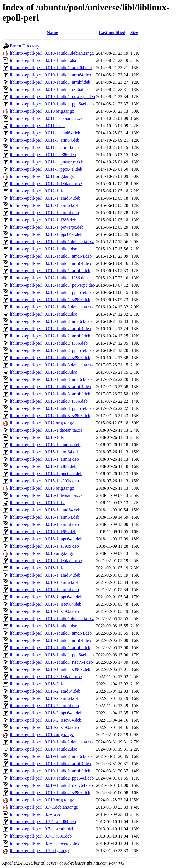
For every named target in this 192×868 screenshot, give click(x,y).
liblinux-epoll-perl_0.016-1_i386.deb (43, 532)
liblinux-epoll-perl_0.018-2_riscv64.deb (46, 720)
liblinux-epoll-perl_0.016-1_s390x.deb (44, 546)
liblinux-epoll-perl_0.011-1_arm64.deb (45, 140)
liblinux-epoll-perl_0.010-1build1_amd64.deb (51, 68)
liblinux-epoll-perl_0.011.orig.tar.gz (42, 176)
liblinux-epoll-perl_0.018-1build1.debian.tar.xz (52, 619)
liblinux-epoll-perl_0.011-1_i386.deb (43, 155)
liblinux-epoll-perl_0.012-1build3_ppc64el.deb (52, 408)
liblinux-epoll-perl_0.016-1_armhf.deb (44, 524)
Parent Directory (25, 46)
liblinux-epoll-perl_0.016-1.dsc (38, 503)
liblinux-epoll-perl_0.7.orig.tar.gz (40, 851)
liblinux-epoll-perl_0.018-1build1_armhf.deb (50, 648)
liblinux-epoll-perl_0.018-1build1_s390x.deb (50, 669)
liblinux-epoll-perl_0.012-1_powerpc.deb (47, 227)
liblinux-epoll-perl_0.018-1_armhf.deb (44, 590)
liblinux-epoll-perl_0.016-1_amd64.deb (45, 510)
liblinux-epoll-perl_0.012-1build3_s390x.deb (50, 416)
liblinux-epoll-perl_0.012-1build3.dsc (43, 372)
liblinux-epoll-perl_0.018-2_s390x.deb (44, 727)
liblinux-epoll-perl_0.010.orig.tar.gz (42, 111)
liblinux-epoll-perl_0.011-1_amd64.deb (45, 133)
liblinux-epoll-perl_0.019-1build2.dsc (43, 749)
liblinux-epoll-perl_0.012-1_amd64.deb (45, 198)
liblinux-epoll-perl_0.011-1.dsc (37, 126)
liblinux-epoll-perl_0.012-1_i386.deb (43, 220)
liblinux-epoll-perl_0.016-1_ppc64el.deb (46, 539)
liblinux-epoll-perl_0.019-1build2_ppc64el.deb (52, 778)
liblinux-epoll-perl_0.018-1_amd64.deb (45, 575)
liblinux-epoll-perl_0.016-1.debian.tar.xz (46, 495)
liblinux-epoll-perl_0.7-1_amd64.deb (43, 822)
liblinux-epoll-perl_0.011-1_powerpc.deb (47, 162)
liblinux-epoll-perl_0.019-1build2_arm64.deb (50, 764)
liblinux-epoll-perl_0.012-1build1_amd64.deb (51, 256)
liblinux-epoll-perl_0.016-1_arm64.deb (45, 517)
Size (134, 32)
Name (52, 32)
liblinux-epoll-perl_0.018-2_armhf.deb (44, 706)
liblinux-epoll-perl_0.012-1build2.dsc (43, 314)
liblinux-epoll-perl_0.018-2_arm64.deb (45, 698)
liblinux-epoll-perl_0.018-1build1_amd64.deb (51, 633)
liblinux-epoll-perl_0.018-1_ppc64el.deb (46, 597)
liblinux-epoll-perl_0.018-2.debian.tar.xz (46, 677)
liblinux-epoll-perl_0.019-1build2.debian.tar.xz (52, 742)
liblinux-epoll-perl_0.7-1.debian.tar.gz (44, 807)
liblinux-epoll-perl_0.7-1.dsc (35, 814)
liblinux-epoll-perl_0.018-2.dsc (38, 684)
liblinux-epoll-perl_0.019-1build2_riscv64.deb (51, 785)
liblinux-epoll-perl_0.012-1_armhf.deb (44, 213)
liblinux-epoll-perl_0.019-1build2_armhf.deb (50, 771)
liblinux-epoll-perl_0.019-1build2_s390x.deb (50, 793)
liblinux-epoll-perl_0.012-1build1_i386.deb (49, 278)
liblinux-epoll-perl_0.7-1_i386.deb (41, 836)
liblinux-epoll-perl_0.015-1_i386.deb (43, 466)
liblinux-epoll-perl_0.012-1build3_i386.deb (49, 401)
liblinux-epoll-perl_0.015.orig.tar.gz (42, 488)
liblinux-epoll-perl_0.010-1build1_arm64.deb (50, 75)
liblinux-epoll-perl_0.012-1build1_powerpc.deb (52, 285)
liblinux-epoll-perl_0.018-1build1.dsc (43, 626)
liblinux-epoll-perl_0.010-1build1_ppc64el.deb (52, 104)
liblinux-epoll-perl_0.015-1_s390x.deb (44, 481)
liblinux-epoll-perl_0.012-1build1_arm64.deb (50, 263)
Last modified (112, 32)
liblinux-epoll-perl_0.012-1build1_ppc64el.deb (52, 292)
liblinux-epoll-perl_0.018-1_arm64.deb (45, 582)
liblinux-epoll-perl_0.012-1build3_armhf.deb (50, 394)
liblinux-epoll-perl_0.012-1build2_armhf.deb (50, 336)
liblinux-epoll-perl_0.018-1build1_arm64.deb (50, 640)
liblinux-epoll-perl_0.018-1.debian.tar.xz (46, 561)
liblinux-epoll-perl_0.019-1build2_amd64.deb (51, 756)
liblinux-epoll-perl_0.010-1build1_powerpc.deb (52, 97)
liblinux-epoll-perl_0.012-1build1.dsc (43, 249)
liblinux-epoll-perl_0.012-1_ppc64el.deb (46, 234)
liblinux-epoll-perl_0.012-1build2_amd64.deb (51, 321)
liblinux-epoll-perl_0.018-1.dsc (38, 568)
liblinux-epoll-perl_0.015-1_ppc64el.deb (46, 474)
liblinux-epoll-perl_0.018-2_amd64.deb (45, 691)
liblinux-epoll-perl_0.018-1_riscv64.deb (46, 604)
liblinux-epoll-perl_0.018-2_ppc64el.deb (46, 713)
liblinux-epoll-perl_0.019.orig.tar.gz (42, 800)
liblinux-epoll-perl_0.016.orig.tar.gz (42, 553)
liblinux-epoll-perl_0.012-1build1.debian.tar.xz (52, 242)
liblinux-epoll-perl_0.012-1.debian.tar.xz (46, 184)
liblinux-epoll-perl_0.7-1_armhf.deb (42, 829)
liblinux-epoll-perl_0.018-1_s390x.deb (44, 611)
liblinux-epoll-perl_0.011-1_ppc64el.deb (46, 169)
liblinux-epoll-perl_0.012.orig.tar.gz (42, 423)
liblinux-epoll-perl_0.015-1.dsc (38, 437)
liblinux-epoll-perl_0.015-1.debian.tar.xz (46, 430)
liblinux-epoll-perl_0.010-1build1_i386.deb (49, 89)
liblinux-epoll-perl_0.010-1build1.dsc (43, 60)
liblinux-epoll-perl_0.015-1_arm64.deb (45, 452)
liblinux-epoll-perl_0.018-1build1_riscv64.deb (51, 662)
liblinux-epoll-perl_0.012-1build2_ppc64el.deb (52, 350)
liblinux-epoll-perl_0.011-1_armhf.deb (44, 147)
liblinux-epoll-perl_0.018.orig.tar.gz (42, 735)
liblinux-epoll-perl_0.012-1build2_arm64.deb (50, 329)
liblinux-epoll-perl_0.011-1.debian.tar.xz (46, 118)
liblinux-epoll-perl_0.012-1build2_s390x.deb (50, 358)
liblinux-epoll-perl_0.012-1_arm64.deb (45, 205)
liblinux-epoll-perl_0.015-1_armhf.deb (44, 459)
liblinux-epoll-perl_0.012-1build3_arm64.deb (50, 387)
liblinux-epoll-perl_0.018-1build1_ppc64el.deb (52, 655)
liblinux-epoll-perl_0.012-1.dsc (38, 191)
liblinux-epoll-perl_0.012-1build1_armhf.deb (50, 271)
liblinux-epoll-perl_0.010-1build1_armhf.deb (50, 82)
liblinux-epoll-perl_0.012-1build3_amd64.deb (51, 379)
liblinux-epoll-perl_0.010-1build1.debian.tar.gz (52, 53)
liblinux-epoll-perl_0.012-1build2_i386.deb (49, 343)
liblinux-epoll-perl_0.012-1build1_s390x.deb (50, 300)
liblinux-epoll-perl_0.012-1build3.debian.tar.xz (52, 365)
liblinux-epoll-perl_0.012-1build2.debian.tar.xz (52, 307)
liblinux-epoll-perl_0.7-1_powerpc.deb (44, 843)
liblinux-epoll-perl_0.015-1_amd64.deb (45, 445)
